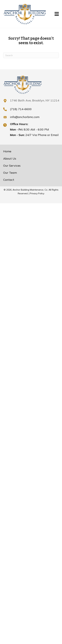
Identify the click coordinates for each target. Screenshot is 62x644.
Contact (9, 180)
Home (7, 151)
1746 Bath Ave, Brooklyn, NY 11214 (35, 100)
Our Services (12, 166)
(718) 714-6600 (21, 109)
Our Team (10, 173)
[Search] (31, 55)
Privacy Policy (37, 193)
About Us (10, 159)
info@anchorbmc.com (25, 117)
